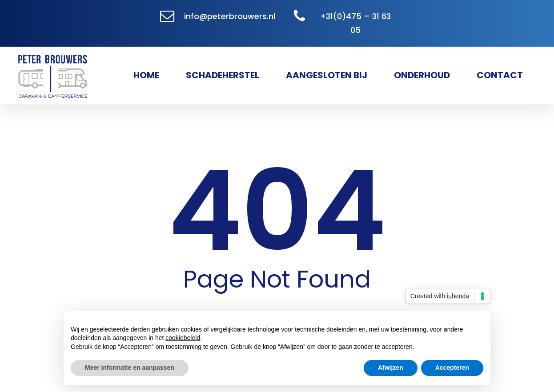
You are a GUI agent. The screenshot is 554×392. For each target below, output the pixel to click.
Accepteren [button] (452, 368)
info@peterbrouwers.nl (230, 16)
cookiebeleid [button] (183, 338)
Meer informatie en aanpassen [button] (130, 368)
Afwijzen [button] (391, 368)
